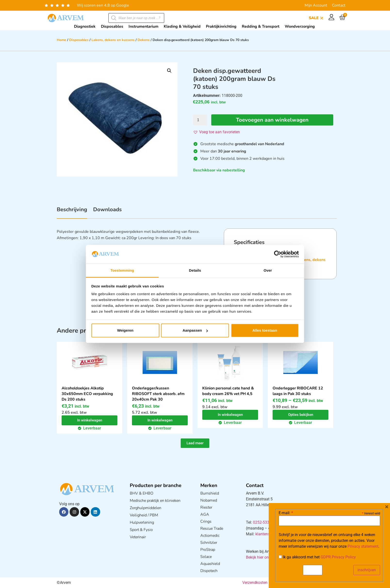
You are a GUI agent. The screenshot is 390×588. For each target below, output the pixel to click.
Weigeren (125, 330)
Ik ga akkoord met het (317, 557)
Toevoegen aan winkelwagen (272, 120)
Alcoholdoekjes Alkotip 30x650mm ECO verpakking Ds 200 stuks (87, 394)
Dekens (144, 40)
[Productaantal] (200, 120)
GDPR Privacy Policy (338, 557)
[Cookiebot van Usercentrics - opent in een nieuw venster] (278, 254)
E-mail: (286, 513)
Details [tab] (195, 270)
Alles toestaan (265, 330)
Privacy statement (363, 546)
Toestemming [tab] (122, 270)
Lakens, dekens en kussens (113, 40)
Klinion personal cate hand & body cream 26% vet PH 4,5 (228, 391)
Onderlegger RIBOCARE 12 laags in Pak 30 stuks (298, 391)
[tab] (72, 212)
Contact (339, 5)
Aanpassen (195, 330)
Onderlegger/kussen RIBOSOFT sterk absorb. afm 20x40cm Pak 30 (158, 394)
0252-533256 (264, 522)
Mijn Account (316, 5)
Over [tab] (268, 270)
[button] (169, 71)
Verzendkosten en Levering (265, 583)
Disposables (79, 40)
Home (61, 40)
